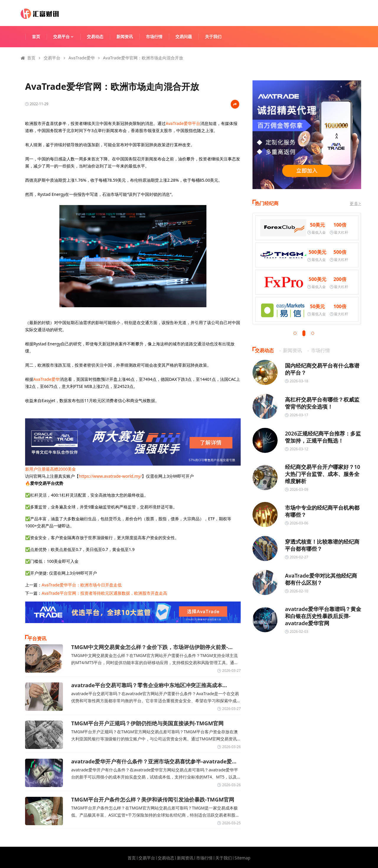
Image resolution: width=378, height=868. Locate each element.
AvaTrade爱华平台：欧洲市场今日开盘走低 (82, 585)
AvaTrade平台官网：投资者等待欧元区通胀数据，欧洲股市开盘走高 (104, 593)
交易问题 (184, 36)
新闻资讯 (125, 36)
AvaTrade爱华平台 (183, 123)
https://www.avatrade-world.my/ (110, 476)
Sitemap (242, 858)
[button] (295, 333)
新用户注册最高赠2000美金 (50, 469)
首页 (36, 36)
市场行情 (154, 36)
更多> (355, 203)
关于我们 (213, 36)
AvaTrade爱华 (82, 58)
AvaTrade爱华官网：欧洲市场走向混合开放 (143, 58)
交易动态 (95, 36)
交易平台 (66, 36)
